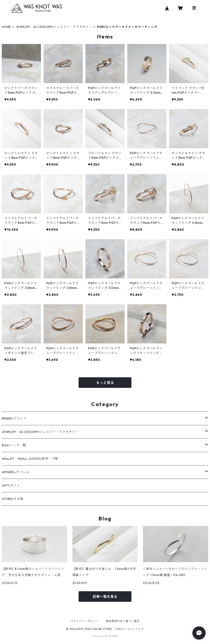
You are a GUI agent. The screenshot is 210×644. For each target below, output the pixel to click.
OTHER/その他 (13, 499)
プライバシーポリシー (85, 621)
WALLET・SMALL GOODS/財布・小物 (30, 459)
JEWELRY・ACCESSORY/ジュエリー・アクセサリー (54, 27)
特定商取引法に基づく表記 (123, 621)
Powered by (105, 636)
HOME (6, 27)
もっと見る (105, 383)
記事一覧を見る (105, 597)
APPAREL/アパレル (16, 472)
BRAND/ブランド (14, 418)
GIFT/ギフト (11, 485)
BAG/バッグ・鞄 (14, 445)
